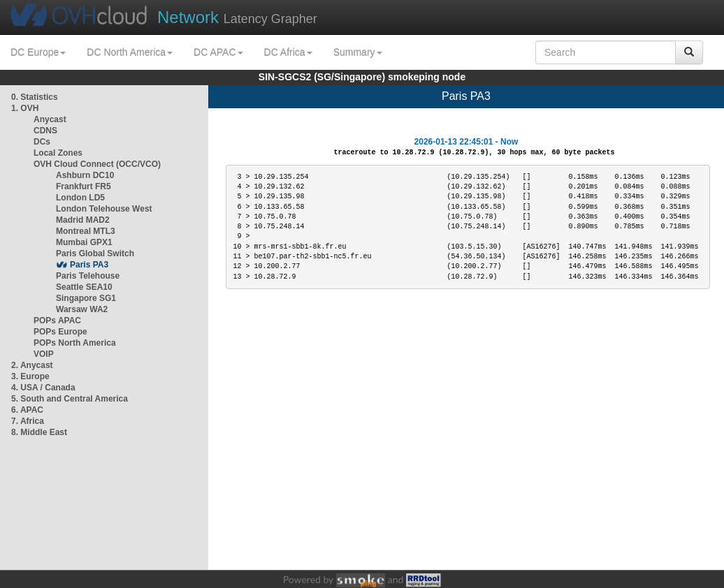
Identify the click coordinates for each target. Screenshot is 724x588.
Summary (358, 52)
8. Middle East (39, 432)
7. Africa (28, 421)
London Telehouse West (104, 209)
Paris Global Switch (95, 253)
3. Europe (30, 376)
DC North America (130, 52)
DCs (42, 142)
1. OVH (25, 108)
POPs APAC (57, 321)
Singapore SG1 (86, 298)
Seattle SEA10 (84, 287)
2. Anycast (32, 365)
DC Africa (288, 52)
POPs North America (75, 343)
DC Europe (38, 52)
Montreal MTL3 (86, 231)
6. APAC (27, 410)
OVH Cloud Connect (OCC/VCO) (97, 164)
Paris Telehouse (88, 276)
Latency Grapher (237, 17)
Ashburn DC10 (85, 175)
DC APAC (218, 52)
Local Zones (58, 153)
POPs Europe (60, 332)
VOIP (43, 354)
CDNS (45, 131)
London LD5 (80, 198)
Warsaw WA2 (82, 309)
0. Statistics (35, 97)
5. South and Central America (70, 399)
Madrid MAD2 (83, 220)
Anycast (50, 119)
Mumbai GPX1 (84, 242)
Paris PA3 (89, 265)
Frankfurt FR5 (84, 186)
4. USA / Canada (43, 388)
